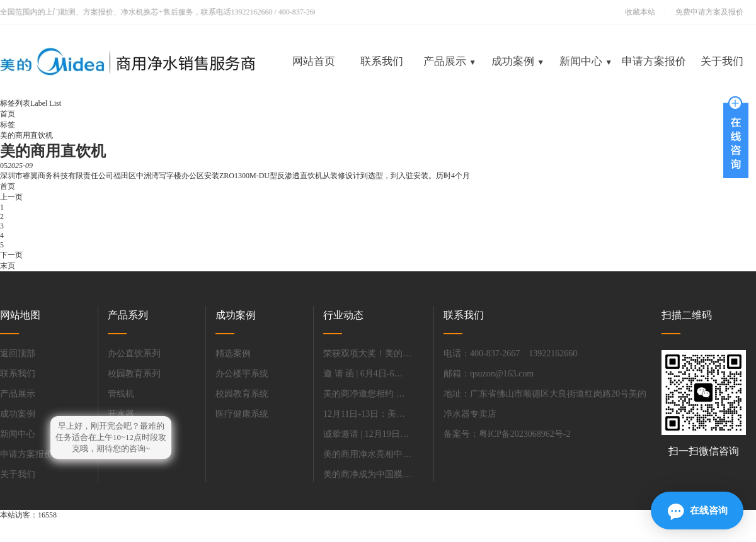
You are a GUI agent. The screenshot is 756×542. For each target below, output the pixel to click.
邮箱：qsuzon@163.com (489, 374)
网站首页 (314, 61)
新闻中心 (586, 61)
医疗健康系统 (242, 414)
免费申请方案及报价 (706, 12)
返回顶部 (18, 353)
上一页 (11, 197)
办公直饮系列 (134, 353)
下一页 (11, 255)
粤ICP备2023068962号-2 (524, 434)
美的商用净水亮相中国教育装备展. (367, 454)
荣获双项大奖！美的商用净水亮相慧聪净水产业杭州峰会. (367, 353)
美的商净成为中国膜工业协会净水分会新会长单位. (367, 474)
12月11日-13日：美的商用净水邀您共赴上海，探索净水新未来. (367, 414)
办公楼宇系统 (242, 374)
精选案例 (233, 353)
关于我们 (722, 61)
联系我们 (382, 61)
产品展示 (450, 61)
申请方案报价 (654, 61)
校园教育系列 (134, 374)
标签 (8, 125)
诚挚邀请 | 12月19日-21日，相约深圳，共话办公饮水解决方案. (367, 434)
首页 (8, 114)
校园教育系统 (242, 394)
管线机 (121, 394)
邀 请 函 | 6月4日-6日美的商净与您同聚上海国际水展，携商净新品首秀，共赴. (367, 374)
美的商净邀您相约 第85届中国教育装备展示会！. (367, 394)
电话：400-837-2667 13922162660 (510, 353)
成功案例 (518, 61)
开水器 (121, 414)
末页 (8, 266)
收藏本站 (640, 12)
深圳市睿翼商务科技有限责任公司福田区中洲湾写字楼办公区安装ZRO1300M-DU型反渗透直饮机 (161, 176)
